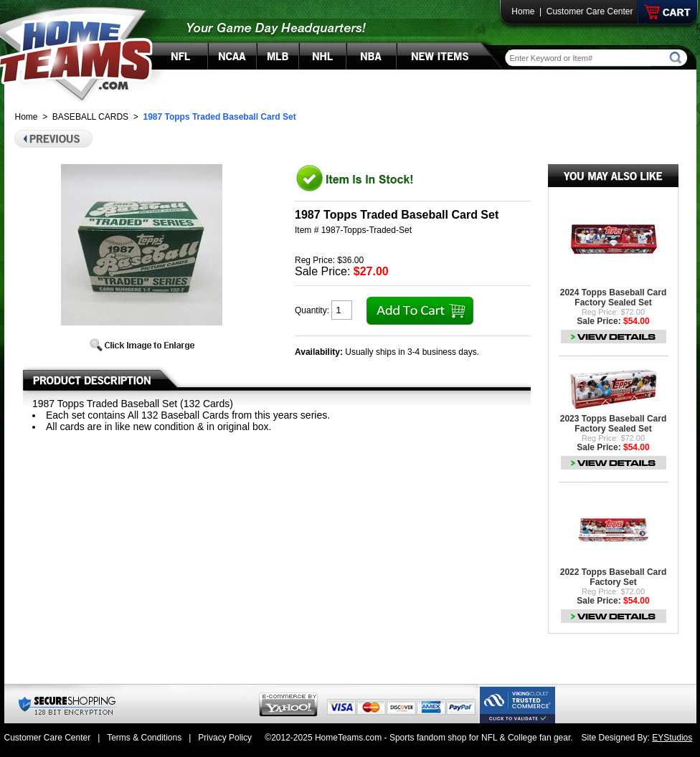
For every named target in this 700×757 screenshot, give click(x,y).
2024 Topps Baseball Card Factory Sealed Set (614, 297)
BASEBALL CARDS (90, 117)
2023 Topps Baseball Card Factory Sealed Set (614, 424)
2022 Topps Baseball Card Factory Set (614, 577)
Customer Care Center (590, 11)
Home (523, 11)
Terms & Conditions (144, 738)
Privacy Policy (225, 738)
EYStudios (672, 738)
